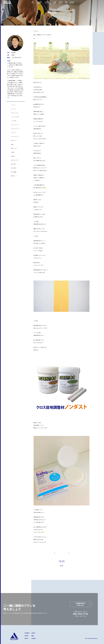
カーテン (13, 105)
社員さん (13, 156)
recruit (33, 633)
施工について (14, 148)
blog (33, 636)
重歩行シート (14, 176)
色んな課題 (14, 172)
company (27, 633)
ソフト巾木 (14, 121)
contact (34, 638)
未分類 (13, 152)
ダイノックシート (15, 125)
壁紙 (12, 144)
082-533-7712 (81, 614)
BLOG (62, 565)
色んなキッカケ (15, 160)
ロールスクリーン (15, 137)
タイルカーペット (15, 129)
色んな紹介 (14, 168)
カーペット (14, 109)
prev (58, 553)
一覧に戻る (62, 561)
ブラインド (14, 133)
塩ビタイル (14, 140)
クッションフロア (15, 117)
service (26, 636)
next (65, 553)
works (26, 638)
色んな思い (14, 164)
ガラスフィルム (15, 113)
